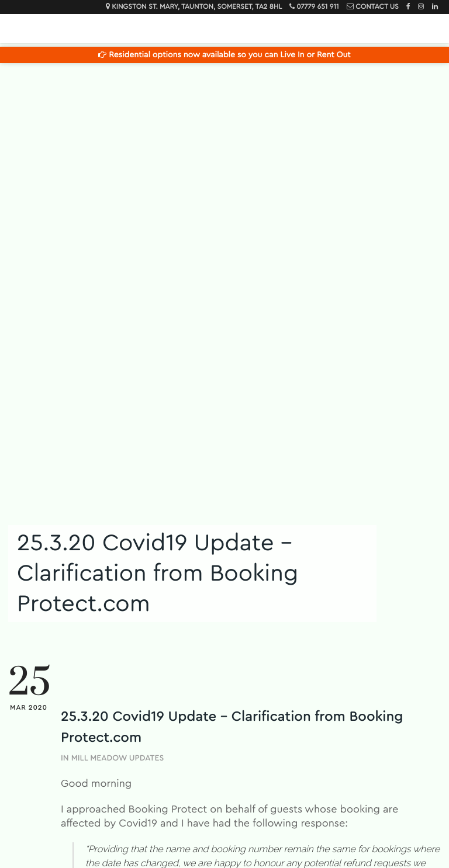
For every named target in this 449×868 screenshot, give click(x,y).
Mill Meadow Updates (118, 758)
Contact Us (377, 7)
